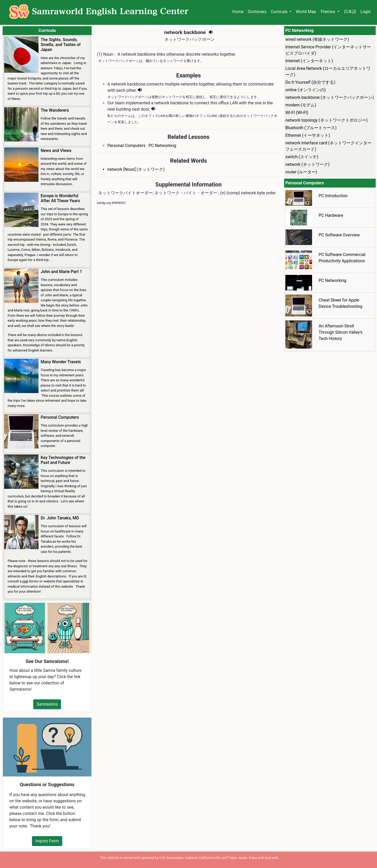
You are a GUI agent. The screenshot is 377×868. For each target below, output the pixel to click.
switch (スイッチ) (302, 157)
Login (366, 12)
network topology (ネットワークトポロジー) (326, 120)
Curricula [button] (280, 12)
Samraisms (47, 704)
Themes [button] (328, 12)
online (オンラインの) (306, 90)
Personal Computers (126, 146)
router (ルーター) (301, 172)
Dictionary (257, 12)
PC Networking (162, 146)
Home (238, 12)
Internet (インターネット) (309, 61)
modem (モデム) (301, 105)
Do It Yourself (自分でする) (310, 82)
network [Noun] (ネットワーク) (136, 169)
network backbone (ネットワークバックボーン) (330, 97)
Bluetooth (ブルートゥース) (311, 128)
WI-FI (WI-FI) (297, 113)
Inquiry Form (47, 841)
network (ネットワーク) (307, 164)
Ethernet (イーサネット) (308, 135)
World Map (306, 12)
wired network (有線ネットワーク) (317, 39)
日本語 (350, 12)
